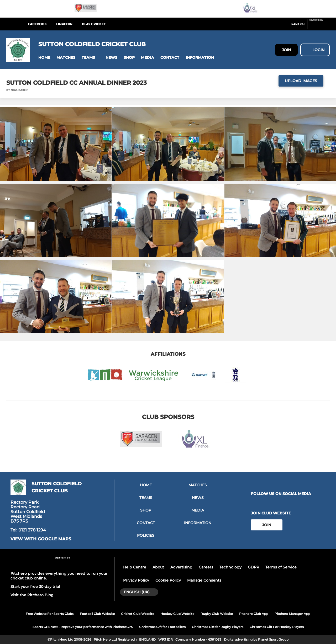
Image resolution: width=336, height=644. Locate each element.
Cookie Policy (168, 580)
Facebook (37, 24)
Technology (230, 567)
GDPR (253, 567)
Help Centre (135, 567)
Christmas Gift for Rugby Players (218, 627)
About (158, 567)
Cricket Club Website (138, 614)
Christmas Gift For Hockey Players (277, 627)
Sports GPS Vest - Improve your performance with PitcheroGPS (83, 627)
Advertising (181, 567)
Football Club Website (97, 614)
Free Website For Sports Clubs (50, 614)
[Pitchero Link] (319, 26)
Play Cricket (94, 24)
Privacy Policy (136, 580)
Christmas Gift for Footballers (162, 627)
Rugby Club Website (217, 614)
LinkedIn (64, 24)
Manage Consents (204, 580)
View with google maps (41, 539)
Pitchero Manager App (292, 614)
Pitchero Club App (254, 614)
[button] (44, 58)
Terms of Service (281, 567)
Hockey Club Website (177, 614)
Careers (206, 567)
